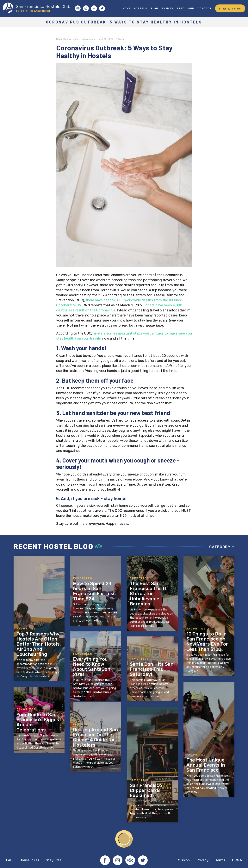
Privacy (202, 860)
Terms (220, 860)
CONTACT (205, 8)
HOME (127, 8)
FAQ (9, 860)
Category (220, 547)
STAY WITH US (230, 8)
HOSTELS (140, 8)
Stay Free (54, 860)
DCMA (237, 860)
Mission (184, 860)
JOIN (191, 8)
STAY (180, 8)
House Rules (29, 860)
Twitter (143, 860)
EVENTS (167, 8)
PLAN (154, 8)
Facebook (105, 860)
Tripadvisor (130, 860)
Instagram (118, 860)
